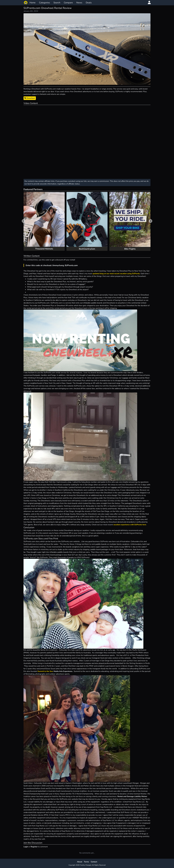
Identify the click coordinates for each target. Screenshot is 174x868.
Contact (94, 862)
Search (57, 3)
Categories (44, 3)
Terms (86, 862)
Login (26, 847)
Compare (68, 3)
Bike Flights (130, 249)
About (80, 862)
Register (34, 847)
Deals (89, 3)
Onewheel (30, 98)
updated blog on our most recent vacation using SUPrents (116, 274)
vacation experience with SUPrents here (130, 525)
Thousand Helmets (44, 249)
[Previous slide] (24, 221)
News (79, 3)
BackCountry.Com (87, 249)
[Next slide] (150, 221)
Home (33, 3)
